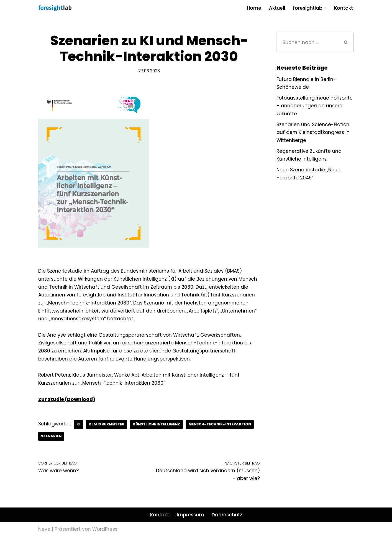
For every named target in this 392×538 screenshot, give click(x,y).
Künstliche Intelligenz (158, 425)
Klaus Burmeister (107, 425)
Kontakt (343, 8)
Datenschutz (227, 516)
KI (78, 425)
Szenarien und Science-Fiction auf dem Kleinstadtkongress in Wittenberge (313, 133)
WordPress (105, 531)
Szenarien (52, 437)
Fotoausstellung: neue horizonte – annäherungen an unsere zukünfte (315, 106)
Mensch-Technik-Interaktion (222, 425)
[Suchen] (307, 42)
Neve (44, 531)
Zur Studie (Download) (67, 400)
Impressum (190, 516)
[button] (325, 8)
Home (254, 8)
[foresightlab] (55, 8)
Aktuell (277, 8)
